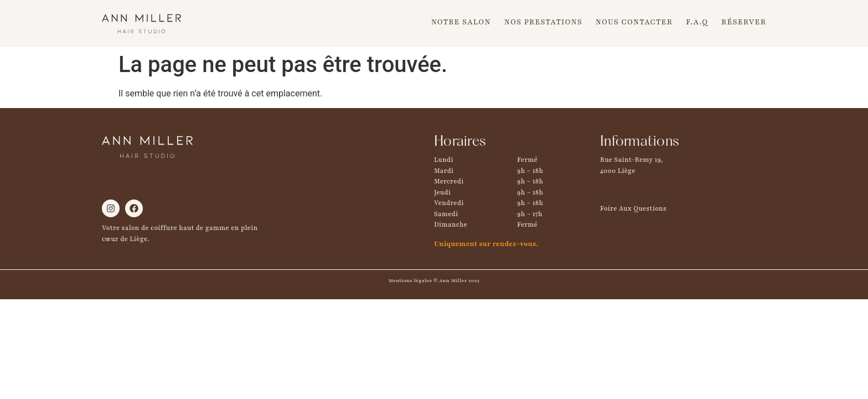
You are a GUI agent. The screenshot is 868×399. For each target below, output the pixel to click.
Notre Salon (461, 22)
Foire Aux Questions (633, 208)
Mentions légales (410, 280)
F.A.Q (697, 22)
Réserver (744, 22)
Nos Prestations (543, 22)
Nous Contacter (634, 22)
